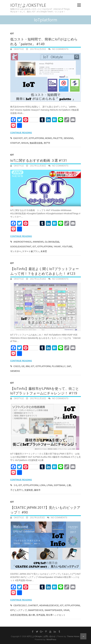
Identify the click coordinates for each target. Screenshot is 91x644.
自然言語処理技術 (19, 615)
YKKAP (57, 247)
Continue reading (21, 133)
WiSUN (25, 143)
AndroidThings (22, 242)
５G (15, 485)
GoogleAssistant (21, 247)
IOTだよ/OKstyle (28, 5)
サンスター (16, 251)
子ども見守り (17, 490)
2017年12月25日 (38, 49)
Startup (15, 143)
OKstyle (19, 49)
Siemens (15, 371)
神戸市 (47, 143)
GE (23, 366)
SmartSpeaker (53, 610)
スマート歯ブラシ (31, 251)
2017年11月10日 (38, 398)
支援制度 (29, 490)
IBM (28, 366)
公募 (69, 485)
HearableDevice (49, 605)
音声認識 (41, 615)
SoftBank (59, 485)
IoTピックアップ (18, 610)
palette (58, 138)
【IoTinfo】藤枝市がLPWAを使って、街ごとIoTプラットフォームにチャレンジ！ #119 (45, 391)
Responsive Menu (79, 5)
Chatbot (33, 605)
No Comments (60, 49)
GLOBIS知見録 (52, 242)
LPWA (49, 485)
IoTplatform (36, 138)
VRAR (66, 610)
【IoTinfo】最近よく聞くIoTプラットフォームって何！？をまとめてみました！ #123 (45, 271)
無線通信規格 (36, 143)
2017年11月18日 (38, 279)
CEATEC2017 (20, 605)
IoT (12, 34)
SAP (69, 366)
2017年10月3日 (37, 518)
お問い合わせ (49, 636)
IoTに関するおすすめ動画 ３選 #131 (39, 160)
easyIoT (18, 138)
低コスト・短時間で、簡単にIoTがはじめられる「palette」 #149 (44, 41)
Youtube (67, 247)
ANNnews (38, 242)
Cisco (17, 366)
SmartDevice (36, 610)
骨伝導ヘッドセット (56, 615)
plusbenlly (59, 366)
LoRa (43, 485)
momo (48, 138)
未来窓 (44, 251)
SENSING (69, 138)
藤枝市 (37, 490)
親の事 (32, 615)
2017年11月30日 (38, 166)
